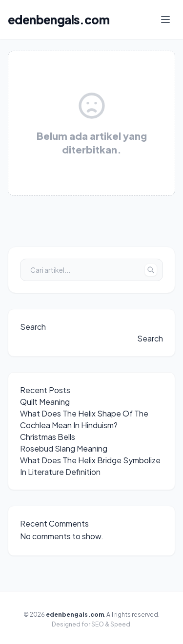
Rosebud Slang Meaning (64, 448)
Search (33, 327)
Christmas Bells (48, 437)
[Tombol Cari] (151, 270)
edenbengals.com (59, 19)
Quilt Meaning (45, 402)
